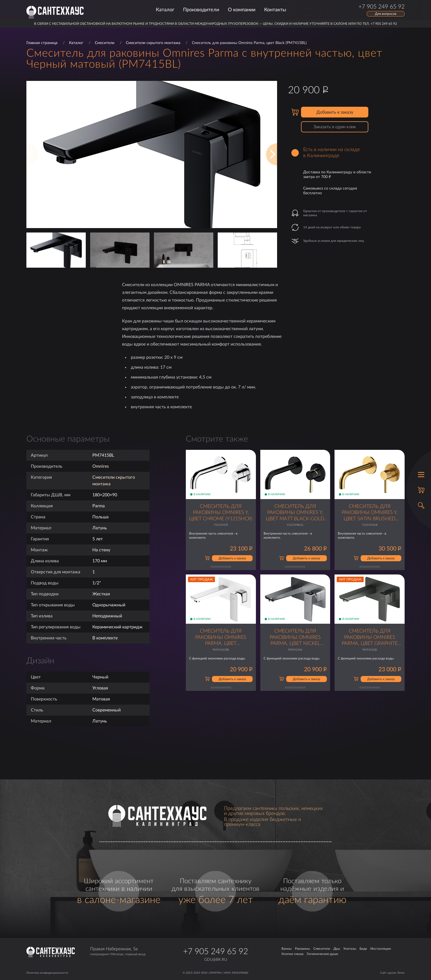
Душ (337, 949)
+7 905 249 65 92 (215, 952)
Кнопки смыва (292, 954)
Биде (363, 949)
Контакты (275, 10)
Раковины (302, 949)
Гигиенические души (322, 954)
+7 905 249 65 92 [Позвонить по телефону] (382, 7)
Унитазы (350, 949)
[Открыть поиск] (421, 505)
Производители (201, 10)
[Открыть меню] (421, 475)
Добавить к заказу (335, 112)
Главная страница (42, 43)
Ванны (287, 949)
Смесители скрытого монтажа (153, 43)
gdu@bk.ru (216, 960)
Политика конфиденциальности (47, 973)
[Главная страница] (55, 12)
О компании (242, 10)
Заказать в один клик (335, 127)
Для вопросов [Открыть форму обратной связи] (386, 14)
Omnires (101, 466)
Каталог (165, 10)
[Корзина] (421, 490)
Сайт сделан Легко (392, 973)
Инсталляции (381, 949)
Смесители (105, 43)
